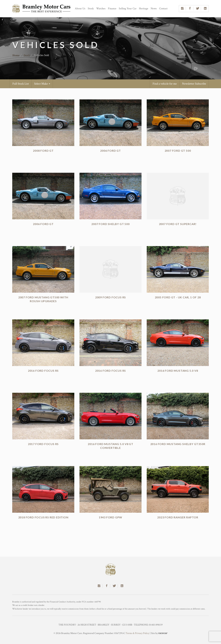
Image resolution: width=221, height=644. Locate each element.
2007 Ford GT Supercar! (178, 224)
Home (16, 55)
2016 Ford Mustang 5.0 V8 (178, 371)
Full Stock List (21, 84)
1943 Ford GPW (110, 517)
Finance (112, 9)
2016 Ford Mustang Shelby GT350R (178, 444)
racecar (163, 633)
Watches (101, 9)
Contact (163, 9)
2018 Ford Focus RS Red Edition (43, 517)
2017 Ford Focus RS (43, 444)
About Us (80, 9)
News (154, 9)
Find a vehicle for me (165, 84)
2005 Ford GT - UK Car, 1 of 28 (178, 297)
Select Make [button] (42, 84)
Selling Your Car (128, 9)
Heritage (144, 9)
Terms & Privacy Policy (137, 633)
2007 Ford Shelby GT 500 (110, 224)
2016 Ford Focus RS (43, 371)
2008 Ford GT (43, 151)
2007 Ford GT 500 (178, 151)
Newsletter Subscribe (194, 84)
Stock (91, 9)
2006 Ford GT (110, 151)
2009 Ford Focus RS (110, 297)
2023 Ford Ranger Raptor (178, 517)
